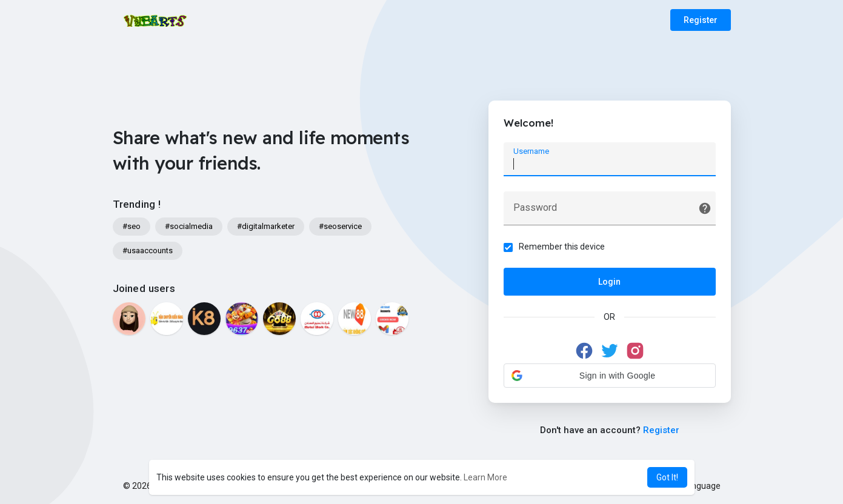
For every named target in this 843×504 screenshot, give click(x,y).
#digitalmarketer (266, 226)
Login (609, 282)
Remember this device (562, 247)
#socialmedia (189, 226)
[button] (610, 376)
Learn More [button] (485, 477)
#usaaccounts (148, 250)
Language (697, 486)
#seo (132, 226)
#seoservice (340, 226)
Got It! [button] (667, 477)
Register (701, 20)
